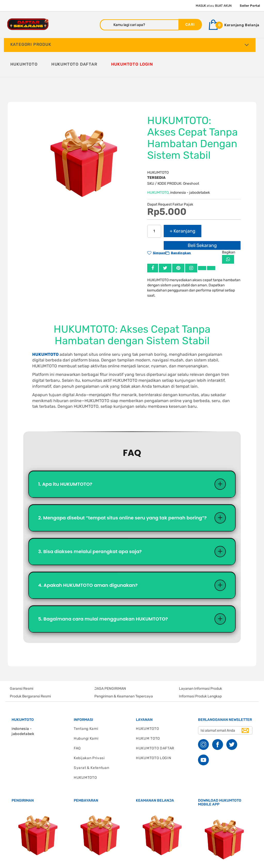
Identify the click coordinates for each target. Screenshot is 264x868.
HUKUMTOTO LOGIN (154, 732)
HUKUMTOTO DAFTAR (155, 723)
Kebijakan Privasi (89, 732)
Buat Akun (223, 6)
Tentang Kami (86, 703)
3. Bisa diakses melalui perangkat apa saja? (90, 526)
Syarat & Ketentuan (92, 742)
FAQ (77, 723)
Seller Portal (250, 6)
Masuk (201, 6)
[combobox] (139, 25)
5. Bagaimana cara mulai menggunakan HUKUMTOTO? (103, 593)
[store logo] (28, 24)
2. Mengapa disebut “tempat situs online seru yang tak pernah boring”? (122, 492)
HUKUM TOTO (148, 713)
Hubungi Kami (86, 713)
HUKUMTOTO (158, 167)
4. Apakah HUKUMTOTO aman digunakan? (88, 559)
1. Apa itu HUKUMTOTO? (65, 458)
